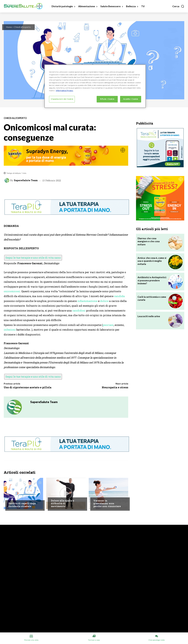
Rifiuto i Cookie (107, 99)
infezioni (10, 330)
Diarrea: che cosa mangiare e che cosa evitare (149, 241)
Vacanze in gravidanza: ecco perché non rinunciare (107, 503)
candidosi (79, 310)
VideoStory (57, 494)
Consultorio (100, 494)
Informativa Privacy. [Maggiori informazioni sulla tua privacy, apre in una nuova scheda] (64, 91)
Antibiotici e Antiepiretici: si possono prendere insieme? (152, 280)
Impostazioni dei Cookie (62, 99)
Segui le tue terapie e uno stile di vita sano (33, 258)
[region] (95, 86)
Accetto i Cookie (131, 99)
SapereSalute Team (26, 180)
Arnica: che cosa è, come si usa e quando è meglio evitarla (152, 261)
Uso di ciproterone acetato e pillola (28, 387)
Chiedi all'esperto (22, 27)
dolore (104, 301)
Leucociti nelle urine (149, 316)
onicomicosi (12, 291)
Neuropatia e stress (115, 387)
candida (119, 296)
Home (9, 27)
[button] (178, 6)
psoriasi (108, 325)
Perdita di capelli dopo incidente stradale (22, 505)
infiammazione (87, 301)
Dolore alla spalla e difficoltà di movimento (63, 503)
